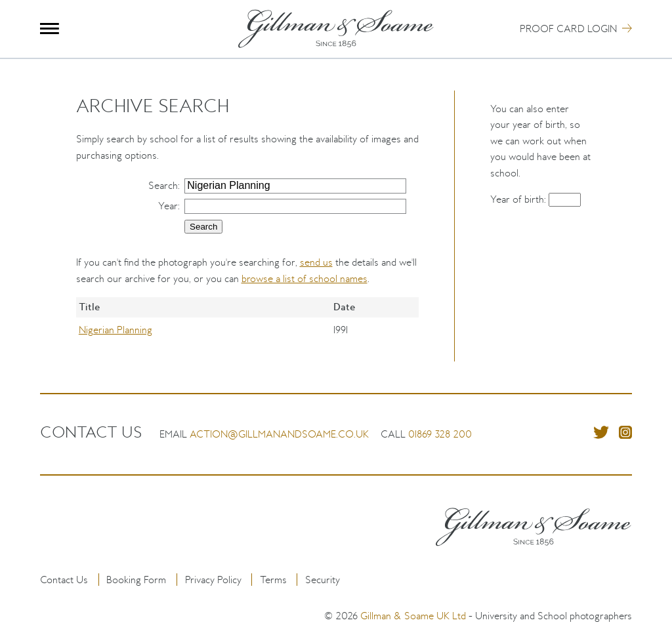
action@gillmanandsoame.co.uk (279, 434)
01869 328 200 (440, 434)
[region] (248, 329)
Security (323, 580)
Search (163, 185)
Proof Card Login (568, 29)
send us (316, 262)
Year (168, 206)
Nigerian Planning (115, 330)
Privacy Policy (213, 580)
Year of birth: (519, 199)
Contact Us (64, 580)
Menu (50, 29)
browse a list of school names (304, 278)
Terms (273, 580)
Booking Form (136, 580)
